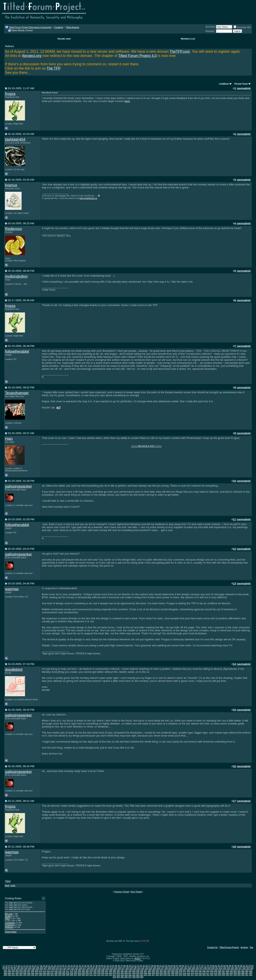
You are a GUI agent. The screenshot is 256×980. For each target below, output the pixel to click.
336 (188, 975)
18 (41, 966)
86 (230, 966)
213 (208, 970)
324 (142, 975)
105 (38, 968)
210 (196, 970)
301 (52, 975)
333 (177, 975)
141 (178, 968)
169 (36, 970)
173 (52, 970)
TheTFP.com (180, 52)
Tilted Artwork (72, 27)
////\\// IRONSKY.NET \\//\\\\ (146, 446)
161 (5, 970)
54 (141, 966)
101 (22, 968)
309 (83, 975)
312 (95, 975)
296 (33, 975)
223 (247, 970)
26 (63, 966)
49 (127, 966)
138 (166, 968)
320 (126, 975)
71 (188, 966)
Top (251, 947)
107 (45, 968)
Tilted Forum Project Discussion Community (30, 27)
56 (147, 966)
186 (103, 970)
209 (192, 970)
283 (231, 972)
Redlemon (13, 229)
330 (165, 975)
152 (221, 968)
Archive (244, 947)
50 (130, 966)
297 (36, 975)
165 (21, 970)
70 (185, 966)
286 (243, 972)
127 (123, 968)
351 (247, 975)
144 (189, 968)
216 (219, 970)
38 (96, 966)
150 (213, 968)
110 (57, 968)
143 (186, 968)
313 (99, 975)
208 (188, 970)
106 (41, 968)
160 (252, 968)
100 (18, 968)
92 (247, 966)
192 (126, 970)
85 (227, 966)
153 (224, 968)
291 (13, 975)
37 (94, 966)
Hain (9, 439)
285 (239, 972)
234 (40, 972)
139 (170, 968)
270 (180, 972)
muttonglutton (16, 276)
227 (13, 972)
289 (5, 975)
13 (27, 966)
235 (44, 972)
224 (251, 970)
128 (127, 968)
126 (119, 968)
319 (122, 975)
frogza (10, 94)
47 (121, 966)
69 (183, 966)
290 (9, 975)
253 (114, 972)
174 (56, 970)
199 (153, 970)
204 (173, 970)
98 (12, 968)
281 (223, 972)
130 (135, 968)
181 (83, 970)
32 (80, 966)
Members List (188, 39)
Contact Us (212, 947)
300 (48, 975)
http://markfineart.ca (88, 198)
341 (208, 975)
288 (251, 972)
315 (107, 975)
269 (177, 972)
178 (71, 970)
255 (122, 972)
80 (213, 966)
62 (163, 966)
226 (9, 972)
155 (232, 968)
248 (95, 972)
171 (44, 970)
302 (56, 975)
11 (21, 966)
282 (227, 972)
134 (150, 968)
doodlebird (14, 669)
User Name (210, 27)
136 (158, 968)
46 (119, 966)
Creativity (59, 27)
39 (99, 966)
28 (69, 966)
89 (238, 966)
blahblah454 (15, 139)
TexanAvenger (17, 393)
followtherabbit (17, 351)
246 (87, 972)
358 (134, 977)
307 (75, 975)
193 (130, 970)
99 (15, 968)
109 (53, 968)
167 (29, 970)
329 (161, 975)
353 (114, 977)
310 (87, 975)
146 (197, 968)
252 (110, 972)
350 (243, 975)
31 (77, 966)
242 (71, 972)
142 (182, 968)
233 (36, 972)
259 (138, 972)
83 (222, 966)
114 (73, 968)
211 (200, 970)
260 (142, 972)
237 (52, 972)
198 (149, 970)
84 (224, 966)
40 (102, 966)
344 (219, 975)
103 (30, 968)
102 (26, 968)
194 (134, 970)
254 (118, 972)
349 (239, 975)
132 (143, 968)
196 (142, 970)
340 (204, 975)
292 (17, 975)
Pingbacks (10, 925)
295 (29, 975)
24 (58, 966)
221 (239, 970)
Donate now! (64, 39)
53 (138, 966)
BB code (9, 914)
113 (69, 968)
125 (115, 968)
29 (71, 966)
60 (158, 966)
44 (113, 966)
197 (145, 970)
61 (160, 966)
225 (5, 972)
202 (165, 970)
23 (55, 966)
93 (249, 966)
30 (74, 966)
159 (248, 968)
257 (130, 972)
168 (33, 970)
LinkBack (224, 84)
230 (25, 972)
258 (134, 972)
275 (200, 972)
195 (138, 970)
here (127, 101)
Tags (8, 881)
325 (145, 975)
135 (154, 968)
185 (99, 970)
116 (80, 968)
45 (116, 966)
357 (130, 977)
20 (46, 966)
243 (75, 972)
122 (104, 968)
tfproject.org (32, 56)
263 (153, 972)
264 (157, 972)
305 (68, 975)
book (7, 886)
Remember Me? (242, 27)
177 (68, 970)
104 (34, 968)
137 (162, 968)
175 (60, 970)
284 (235, 972)
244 (79, 972)
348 (235, 975)
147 (201, 968)
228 (17, 972)
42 (108, 966)
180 (79, 970)
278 (212, 972)
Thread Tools (241, 84)
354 (118, 977)
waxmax (12, 589)
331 (169, 975)
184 (95, 970)
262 (149, 972)
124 (112, 968)
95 (4, 968)
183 (91, 970)
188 (110, 970)
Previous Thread (122, 892)
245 (83, 972)
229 (21, 972)
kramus (11, 185)
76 (202, 966)
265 (161, 972)
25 (60, 966)
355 (122, 977)
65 (172, 966)
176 (64, 970)
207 (184, 970)
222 (243, 970)
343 (216, 975)
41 (105, 966)
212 (204, 970)
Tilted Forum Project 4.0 (137, 56)
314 (103, 975)
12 (24, 966)
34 (85, 966)
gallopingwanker (18, 486)
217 (223, 970)
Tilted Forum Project (229, 947)
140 (174, 968)
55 (144, 966)
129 (131, 968)
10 (19, 966)
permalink (244, 88)
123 (108, 968)
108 (49, 968)
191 (122, 970)
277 (208, 972)
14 (30, 966)
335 (184, 975)
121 (100, 968)
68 (180, 966)
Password (210, 31)
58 (152, 966)
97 (9, 968)
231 (29, 972)
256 (126, 972)
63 (166, 966)
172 (48, 970)
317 (114, 975)
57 (149, 966)
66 (174, 966)
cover (13, 886)
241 (68, 972)
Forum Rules (11, 932)
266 (165, 972)
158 (244, 968)
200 (157, 970)
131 (139, 968)
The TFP (54, 68)
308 (79, 975)
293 (21, 975)
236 (48, 972)
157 (240, 968)
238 (56, 972)
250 (103, 972)
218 (227, 970)
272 (188, 972)
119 (92, 968)
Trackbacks (10, 923)
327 (153, 975)
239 (60, 972)
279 (216, 972)
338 (196, 975)
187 (107, 970)
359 (138, 977)
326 (149, 975)
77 (205, 966)
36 (91, 966)
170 (40, 970)
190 (118, 970)
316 (110, 975)
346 (227, 975)
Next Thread (136, 892)
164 (17, 970)
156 (236, 968)
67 (177, 966)
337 (192, 975)
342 (212, 975)
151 (217, 968)
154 (228, 968)
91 (244, 966)
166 (25, 970)
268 (173, 972)
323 (138, 975)
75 (199, 966)
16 (35, 966)
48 (124, 966)
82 (219, 966)
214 (212, 970)
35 (88, 966)
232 (33, 972)
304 (64, 975)
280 (219, 972)
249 (99, 972)
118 (88, 968)
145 (193, 968)
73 (194, 966)
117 (84, 968)
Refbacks (9, 927)
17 (38, 966)
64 (169, 966)
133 (147, 968)
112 (65, 968)
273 (192, 972)
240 (64, 972)
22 (52, 966)
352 (251, 975)
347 (231, 975)
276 (204, 972)
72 (191, 966)
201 (161, 970)
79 (210, 966)
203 (169, 970)
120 (96, 968)
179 (75, 970)
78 (208, 966)
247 (91, 972)
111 (61, 968)
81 (216, 966)
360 (142, 977)
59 (155, 966)
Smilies (8, 916)
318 (118, 975)
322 (134, 975)
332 (173, 975)
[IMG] (7, 918)
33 (83, 966)
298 (40, 975)
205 (177, 970)
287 (247, 972)
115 (76, 968)
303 (60, 975)
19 (44, 966)
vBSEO (137, 958)
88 (236, 966)
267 (169, 972)
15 (32, 966)
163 (13, 970)
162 (9, 970)
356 (126, 977)
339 (200, 975)
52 (135, 966)
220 (235, 970)
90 (241, 966)
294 (25, 975)
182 (87, 970)
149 (209, 968)
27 (66, 966)
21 (49, 966)
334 (180, 975)
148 (205, 968)
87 (233, 966)
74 (197, 966)
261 (145, 972)
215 (216, 970)
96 (6, 968)
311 (91, 975)
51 (133, 966)
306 (71, 975)
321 (130, 975)
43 (110, 966)
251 (107, 972)
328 (157, 975)
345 (223, 975)
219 (231, 970)
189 (114, 970)
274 (196, 972)
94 (252, 966)
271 (184, 972)
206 (180, 970)
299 (44, 975)
